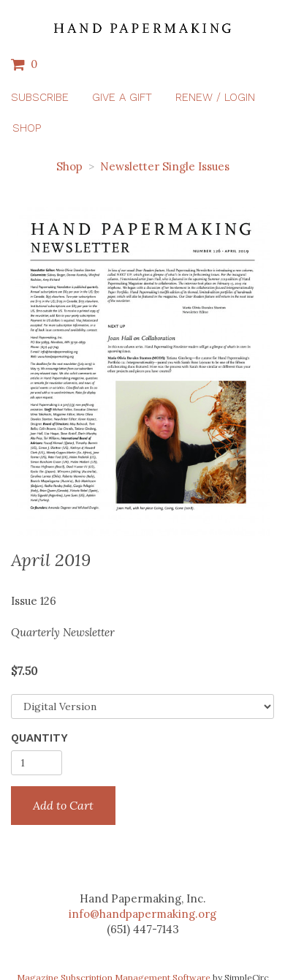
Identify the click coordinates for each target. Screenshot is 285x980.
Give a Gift (122, 97)
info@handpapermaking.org (142, 914)
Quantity (39, 738)
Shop (27, 128)
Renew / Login (215, 97)
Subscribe (40, 97)
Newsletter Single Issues (165, 166)
